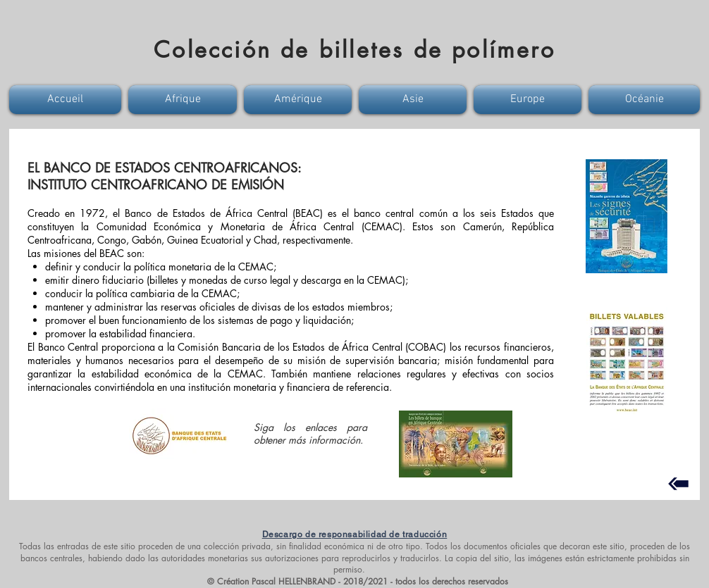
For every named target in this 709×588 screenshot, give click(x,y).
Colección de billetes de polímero (354, 50)
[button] (67, 100)
